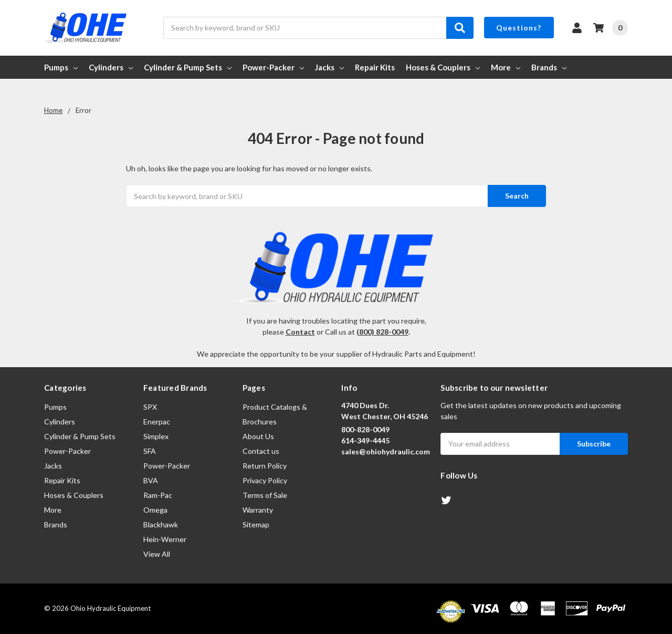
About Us (258, 436)
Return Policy (265, 466)
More (506, 67)
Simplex (156, 436)
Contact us (261, 451)
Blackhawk (161, 524)
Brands (549, 67)
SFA (150, 451)
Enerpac (157, 422)
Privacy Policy (265, 480)
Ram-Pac (158, 495)
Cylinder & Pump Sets (188, 67)
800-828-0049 (365, 429)
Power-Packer (273, 67)
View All (157, 554)
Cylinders (111, 67)
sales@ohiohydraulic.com (386, 451)
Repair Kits (375, 67)
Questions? (519, 28)
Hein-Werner (165, 539)
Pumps (61, 67)
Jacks (329, 67)
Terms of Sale (265, 495)
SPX (150, 407)
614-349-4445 (365, 440)
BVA (151, 480)
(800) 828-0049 (382, 332)
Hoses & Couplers (443, 67)
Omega (155, 510)
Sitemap (256, 524)
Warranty (258, 510)
